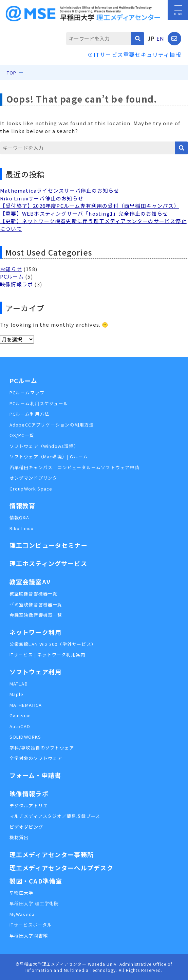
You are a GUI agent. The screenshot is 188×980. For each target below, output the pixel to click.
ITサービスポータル (31, 925)
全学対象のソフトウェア (36, 758)
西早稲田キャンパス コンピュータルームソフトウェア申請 (74, 467)
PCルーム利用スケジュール (39, 403)
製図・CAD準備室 (36, 881)
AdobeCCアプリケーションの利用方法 (52, 425)
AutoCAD (20, 726)
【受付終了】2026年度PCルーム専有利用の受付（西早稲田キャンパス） (90, 206)
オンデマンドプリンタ (34, 478)
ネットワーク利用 (36, 632)
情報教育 (23, 505)
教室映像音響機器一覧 (34, 594)
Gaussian (20, 715)
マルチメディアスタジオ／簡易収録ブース (55, 816)
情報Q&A (20, 517)
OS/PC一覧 (22, 435)
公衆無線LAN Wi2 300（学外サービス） (53, 644)
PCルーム (12, 276)
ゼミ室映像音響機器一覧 (36, 604)
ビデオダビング (26, 827)
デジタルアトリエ (29, 805)
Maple (17, 694)
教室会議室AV (30, 582)
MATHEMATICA (26, 705)
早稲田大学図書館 (29, 935)
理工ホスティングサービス (48, 563)
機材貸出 (19, 837)
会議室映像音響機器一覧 (36, 615)
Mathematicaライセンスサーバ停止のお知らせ (60, 190)
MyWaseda (22, 914)
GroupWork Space (31, 489)
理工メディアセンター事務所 (52, 854)
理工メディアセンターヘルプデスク (61, 868)
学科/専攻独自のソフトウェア (42, 748)
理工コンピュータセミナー (49, 545)
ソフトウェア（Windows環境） (44, 446)
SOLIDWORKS (25, 737)
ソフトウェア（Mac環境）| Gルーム (49, 456)
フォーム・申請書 (35, 775)
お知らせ (11, 269)
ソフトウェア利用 (36, 672)
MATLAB (19, 684)
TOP (12, 73)
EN (160, 38)
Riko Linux (22, 528)
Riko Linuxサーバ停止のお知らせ (42, 198)
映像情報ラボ (16, 284)
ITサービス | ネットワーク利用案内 (48, 655)
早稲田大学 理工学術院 (34, 903)
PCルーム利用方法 (30, 414)
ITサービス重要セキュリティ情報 (137, 55)
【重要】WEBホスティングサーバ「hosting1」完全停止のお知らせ (84, 213)
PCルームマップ (27, 393)
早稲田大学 (22, 893)
